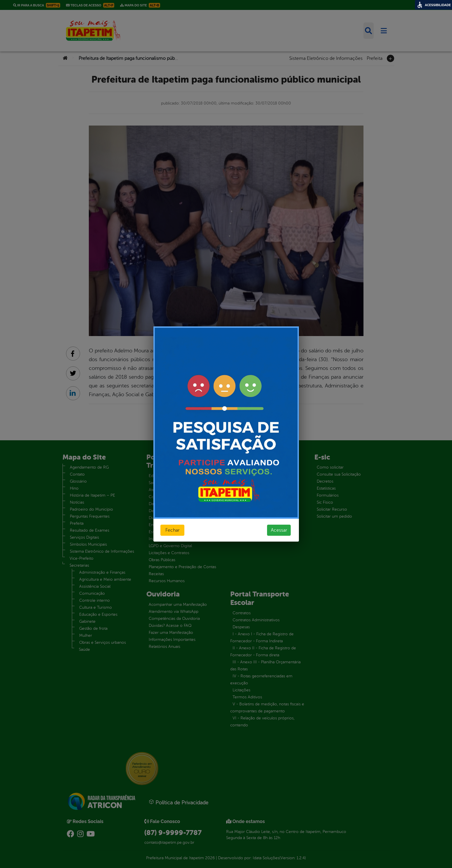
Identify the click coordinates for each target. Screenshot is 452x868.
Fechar (172, 530)
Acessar (279, 530)
